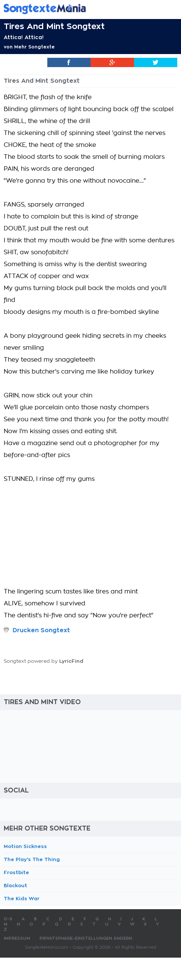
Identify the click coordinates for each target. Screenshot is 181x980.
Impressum (17, 938)
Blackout (15, 886)
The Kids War (22, 899)
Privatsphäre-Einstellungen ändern (86, 938)
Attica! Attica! (24, 37)
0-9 (8, 919)
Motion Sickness (25, 846)
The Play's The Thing (32, 859)
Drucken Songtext (41, 630)
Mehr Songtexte (34, 47)
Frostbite (16, 872)
